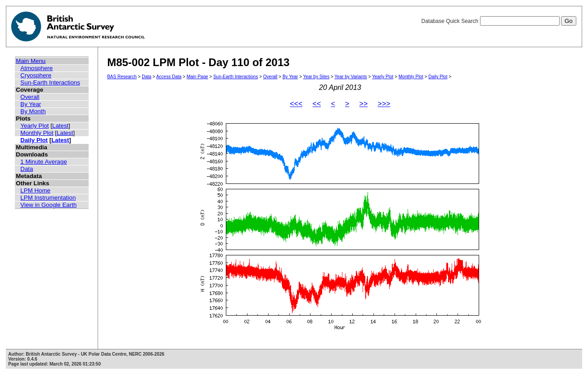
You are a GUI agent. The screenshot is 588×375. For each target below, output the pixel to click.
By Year (31, 104)
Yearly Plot (34, 126)
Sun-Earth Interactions (50, 83)
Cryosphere (36, 75)
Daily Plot (34, 140)
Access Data (169, 77)
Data (27, 169)
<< (317, 104)
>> (364, 104)
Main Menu (31, 61)
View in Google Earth (48, 205)
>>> (384, 104)
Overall (30, 97)
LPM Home (35, 190)
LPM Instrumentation (48, 198)
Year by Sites (316, 77)
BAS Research (122, 77)
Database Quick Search (498, 21)
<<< (296, 104)
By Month (33, 111)
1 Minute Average (44, 162)
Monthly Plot (37, 133)
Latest (60, 126)
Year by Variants (350, 77)
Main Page (197, 77)
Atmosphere (36, 68)
